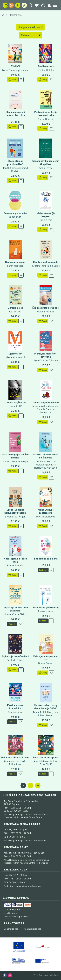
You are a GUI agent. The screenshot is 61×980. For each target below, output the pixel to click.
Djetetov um (15, 354)
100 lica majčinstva (15, 402)
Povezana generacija (15, 213)
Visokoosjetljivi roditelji (46, 607)
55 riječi (15, 66)
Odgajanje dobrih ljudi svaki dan (15, 609)
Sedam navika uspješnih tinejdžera (46, 162)
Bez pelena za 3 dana (46, 559)
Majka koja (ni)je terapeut (46, 215)
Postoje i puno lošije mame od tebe (46, 114)
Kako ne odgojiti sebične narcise (15, 456)
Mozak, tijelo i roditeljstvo (46, 511)
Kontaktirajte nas (32, 929)
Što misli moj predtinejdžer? (15, 162)
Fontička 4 (9, 875)
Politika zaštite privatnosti (17, 917)
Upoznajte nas (11, 929)
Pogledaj (43, 570)
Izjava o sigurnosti (13, 909)
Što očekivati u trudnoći (46, 308)
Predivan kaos (46, 66)
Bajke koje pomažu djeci (15, 656)
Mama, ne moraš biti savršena (46, 355)
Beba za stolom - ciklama (15, 757)
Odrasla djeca (15, 308)
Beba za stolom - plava (46, 757)
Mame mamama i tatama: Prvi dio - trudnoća (15, 115)
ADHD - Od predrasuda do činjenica (46, 456)
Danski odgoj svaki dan (46, 402)
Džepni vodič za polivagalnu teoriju (15, 511)
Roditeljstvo (16, 15)
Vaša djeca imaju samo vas (46, 658)
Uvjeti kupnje (11, 913)
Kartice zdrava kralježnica (15, 707)
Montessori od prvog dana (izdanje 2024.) (46, 707)
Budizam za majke (15, 262)
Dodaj (12, 79)
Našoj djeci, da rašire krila (15, 560)
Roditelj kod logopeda (46, 262)
